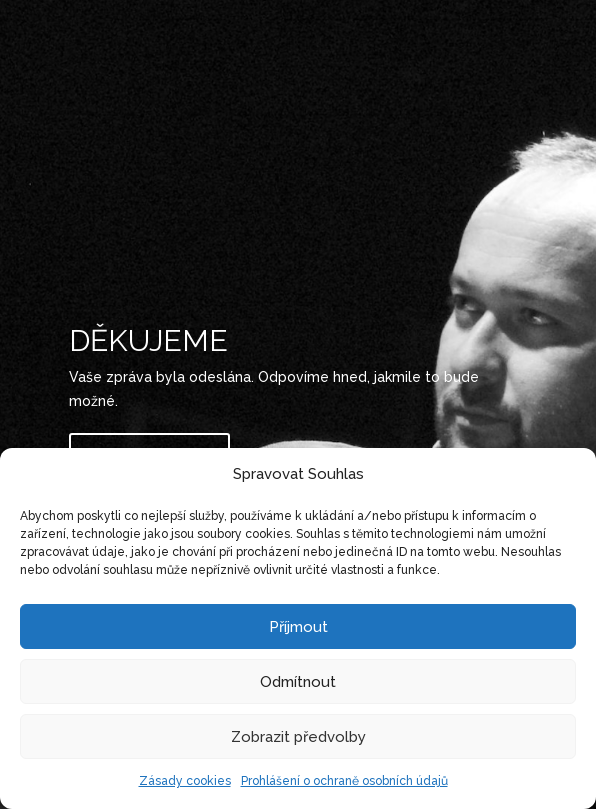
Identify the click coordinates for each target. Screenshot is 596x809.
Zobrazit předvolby (298, 737)
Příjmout (298, 627)
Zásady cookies (185, 781)
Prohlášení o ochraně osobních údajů (344, 781)
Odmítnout (298, 682)
